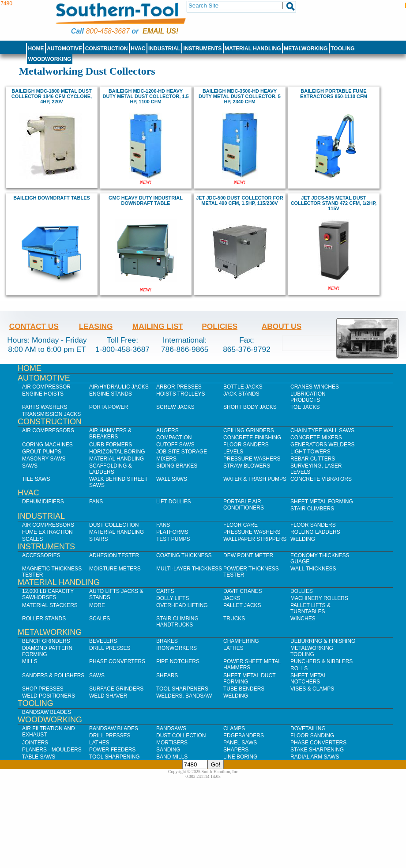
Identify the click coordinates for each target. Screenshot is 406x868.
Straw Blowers (247, 466)
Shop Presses (43, 689)
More (97, 605)
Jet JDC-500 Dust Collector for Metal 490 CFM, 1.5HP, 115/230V (240, 200)
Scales (32, 539)
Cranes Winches (315, 387)
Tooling (342, 49)
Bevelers (103, 641)
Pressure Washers (252, 459)
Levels (233, 452)
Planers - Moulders (52, 750)
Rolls (299, 668)
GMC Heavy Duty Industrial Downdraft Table (146, 200)
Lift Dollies (173, 502)
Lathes (233, 648)
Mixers (166, 459)
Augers (167, 430)
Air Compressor (46, 387)
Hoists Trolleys (180, 394)
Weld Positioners (49, 696)
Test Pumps (173, 539)
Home (36, 49)
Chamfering (241, 641)
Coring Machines (47, 445)
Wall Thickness (313, 569)
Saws (30, 466)
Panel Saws (240, 743)
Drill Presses (110, 648)
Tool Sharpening (115, 757)
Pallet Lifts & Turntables (310, 608)
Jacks (232, 598)
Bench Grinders (46, 641)
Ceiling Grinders (249, 430)
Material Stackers (50, 605)
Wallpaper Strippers (255, 539)
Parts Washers (45, 407)
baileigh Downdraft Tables (52, 198)
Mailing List (158, 326)
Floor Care (241, 525)
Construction (107, 49)
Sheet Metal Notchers (308, 679)
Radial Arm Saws (315, 757)
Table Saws (39, 757)
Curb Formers (111, 445)
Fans (96, 502)
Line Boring (240, 757)
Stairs (98, 539)
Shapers (236, 750)
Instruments (203, 49)
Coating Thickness (184, 555)
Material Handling (253, 49)
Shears (167, 676)
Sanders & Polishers (53, 676)
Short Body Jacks (250, 407)
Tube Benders (244, 689)
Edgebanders (244, 736)
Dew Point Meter (248, 555)
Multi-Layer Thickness (189, 569)
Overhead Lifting (182, 605)
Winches (303, 619)
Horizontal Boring (117, 452)
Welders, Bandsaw (184, 696)
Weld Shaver (108, 696)
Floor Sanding (312, 736)
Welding (303, 539)
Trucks (234, 619)
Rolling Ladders (315, 532)
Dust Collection (114, 525)
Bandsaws (171, 728)
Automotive (64, 49)
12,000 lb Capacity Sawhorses (48, 594)
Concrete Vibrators (321, 479)
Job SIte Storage (182, 452)
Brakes (167, 641)
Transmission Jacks (51, 414)
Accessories (41, 555)
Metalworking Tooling (312, 651)
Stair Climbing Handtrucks (177, 622)
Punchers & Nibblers (321, 661)
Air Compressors (48, 430)
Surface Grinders (116, 689)
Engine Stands (111, 394)
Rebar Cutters (313, 459)
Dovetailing (308, 728)
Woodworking (49, 59)
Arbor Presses (179, 387)
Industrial (164, 49)
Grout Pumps (42, 452)
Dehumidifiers (43, 502)
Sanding (168, 750)
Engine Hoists (43, 394)
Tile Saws (36, 479)
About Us (282, 326)
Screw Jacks (175, 407)
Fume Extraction (47, 532)
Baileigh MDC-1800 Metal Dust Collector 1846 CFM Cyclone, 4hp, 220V (52, 96)
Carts (165, 591)
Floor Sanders (246, 445)
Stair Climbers (312, 509)
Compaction (174, 438)
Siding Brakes (177, 466)
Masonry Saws (44, 459)
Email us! (160, 31)
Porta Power (109, 407)
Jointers (35, 743)
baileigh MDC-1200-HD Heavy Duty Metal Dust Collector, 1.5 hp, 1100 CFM (145, 96)
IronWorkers (177, 648)
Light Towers (310, 452)
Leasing (96, 326)
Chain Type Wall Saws (322, 430)
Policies (220, 326)
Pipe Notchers (178, 661)
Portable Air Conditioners (244, 505)
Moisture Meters (115, 569)
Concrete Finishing (252, 438)
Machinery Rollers (319, 598)
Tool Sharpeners (182, 689)
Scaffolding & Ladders (111, 469)
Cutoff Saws (175, 445)
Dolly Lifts (173, 598)
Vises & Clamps (312, 689)
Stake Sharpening (317, 750)
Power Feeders (112, 750)
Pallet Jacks (242, 605)
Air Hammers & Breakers (110, 434)
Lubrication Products (308, 397)
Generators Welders (323, 445)
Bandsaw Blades (47, 712)
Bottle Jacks (243, 387)
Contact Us (34, 326)
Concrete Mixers (316, 438)
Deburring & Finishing (323, 641)
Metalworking (306, 49)
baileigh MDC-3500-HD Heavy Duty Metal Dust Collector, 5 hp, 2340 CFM (240, 96)
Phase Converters (117, 661)
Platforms (172, 532)
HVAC (138, 49)
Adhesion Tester (114, 555)
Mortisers (172, 743)
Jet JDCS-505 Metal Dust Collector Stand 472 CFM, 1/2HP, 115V (334, 203)
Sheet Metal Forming (322, 502)
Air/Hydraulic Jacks (119, 387)
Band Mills (172, 757)
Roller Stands (44, 619)
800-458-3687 (107, 31)
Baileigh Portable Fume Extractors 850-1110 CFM (334, 94)
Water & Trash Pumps (255, 479)
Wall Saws (172, 479)
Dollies (302, 591)
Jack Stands (241, 394)
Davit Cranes (243, 591)
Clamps (234, 728)
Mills (30, 661)
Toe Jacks (305, 407)
